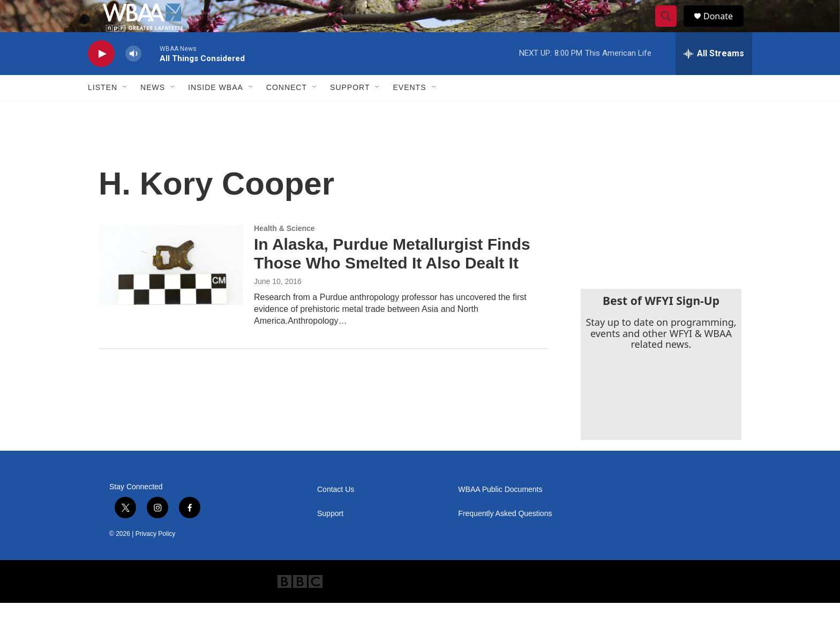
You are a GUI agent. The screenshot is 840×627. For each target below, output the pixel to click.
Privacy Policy (156, 558)
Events (409, 111)
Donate (725, 28)
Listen (103, 111)
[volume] (133, 78)
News (153, 111)
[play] (101, 78)
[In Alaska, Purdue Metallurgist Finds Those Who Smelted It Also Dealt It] (171, 289)
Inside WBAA (216, 111)
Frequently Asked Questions (505, 538)
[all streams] (714, 78)
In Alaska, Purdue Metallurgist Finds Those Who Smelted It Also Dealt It (392, 278)
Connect (287, 111)
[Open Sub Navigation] (125, 111)
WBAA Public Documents (500, 514)
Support (350, 111)
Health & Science (284, 252)
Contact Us (336, 514)
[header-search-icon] (671, 28)
